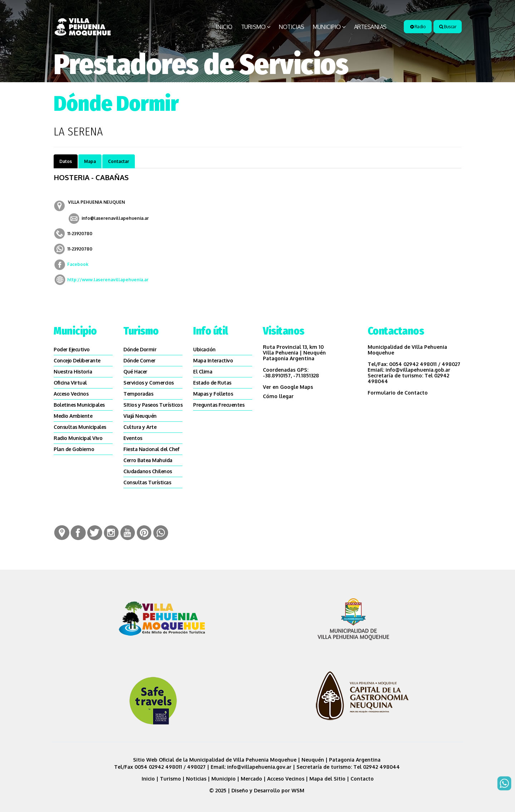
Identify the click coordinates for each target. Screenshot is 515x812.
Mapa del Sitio (327, 779)
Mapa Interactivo (213, 360)
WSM (299, 790)
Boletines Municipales (79, 405)
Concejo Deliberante (77, 360)
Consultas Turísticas (147, 482)
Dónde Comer (139, 360)
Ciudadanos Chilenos (148, 471)
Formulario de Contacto (398, 393)
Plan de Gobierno (74, 449)
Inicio (224, 27)
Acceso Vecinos (71, 394)
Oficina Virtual (70, 383)
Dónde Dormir (140, 349)
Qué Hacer (135, 372)
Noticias (291, 27)
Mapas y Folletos (213, 394)
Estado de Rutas (212, 383)
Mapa (90, 161)
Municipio (327, 27)
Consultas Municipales (80, 427)
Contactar (119, 161)
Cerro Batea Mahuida (148, 460)
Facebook (78, 264)
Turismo (253, 27)
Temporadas (138, 394)
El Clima (203, 372)
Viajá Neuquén (140, 416)
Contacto (362, 779)
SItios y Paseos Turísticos (153, 405)
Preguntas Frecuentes (219, 405)
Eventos (133, 438)
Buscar (448, 27)
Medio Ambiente (73, 416)
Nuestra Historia (73, 372)
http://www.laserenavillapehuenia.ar (108, 280)
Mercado (251, 779)
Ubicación (204, 349)
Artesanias (370, 27)
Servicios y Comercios (149, 383)
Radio (418, 27)
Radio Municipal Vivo (78, 438)
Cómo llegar (278, 396)
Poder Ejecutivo (72, 349)
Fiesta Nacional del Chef (151, 449)
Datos (66, 161)
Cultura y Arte (140, 427)
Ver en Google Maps (288, 387)
